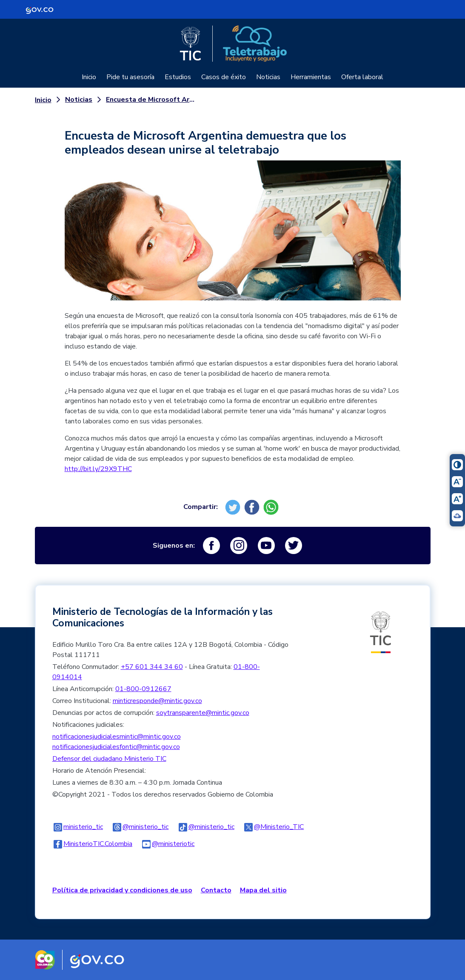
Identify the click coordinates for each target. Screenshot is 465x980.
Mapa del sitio (263, 890)
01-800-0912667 (143, 689)
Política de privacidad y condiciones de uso (122, 890)
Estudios (178, 77)
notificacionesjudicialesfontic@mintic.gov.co (116, 747)
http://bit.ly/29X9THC (98, 469)
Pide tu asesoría (130, 77)
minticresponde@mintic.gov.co (157, 701)
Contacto (216, 890)
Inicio (89, 77)
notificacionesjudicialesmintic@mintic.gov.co (117, 737)
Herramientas (311, 77)
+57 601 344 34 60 (152, 667)
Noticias (268, 77)
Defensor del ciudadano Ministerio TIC (109, 759)
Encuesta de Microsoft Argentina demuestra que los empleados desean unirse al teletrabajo (152, 100)
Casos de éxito (224, 77)
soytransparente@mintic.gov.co (203, 713)
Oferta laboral (362, 77)
